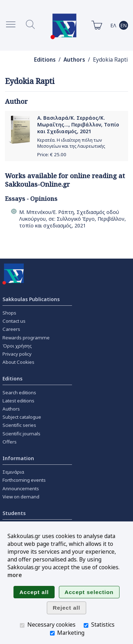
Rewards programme (26, 338)
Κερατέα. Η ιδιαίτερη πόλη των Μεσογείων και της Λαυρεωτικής (71, 143)
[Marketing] (52, 633)
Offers (10, 442)
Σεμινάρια (13, 472)
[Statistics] (86, 625)
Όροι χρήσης (17, 346)
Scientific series (19, 425)
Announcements (21, 488)
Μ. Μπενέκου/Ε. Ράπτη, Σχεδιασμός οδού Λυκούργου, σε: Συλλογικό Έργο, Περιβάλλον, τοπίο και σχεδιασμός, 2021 (73, 219)
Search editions (19, 392)
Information (18, 458)
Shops (9, 313)
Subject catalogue (22, 417)
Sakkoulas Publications (31, 299)
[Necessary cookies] (22, 625)
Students (14, 513)
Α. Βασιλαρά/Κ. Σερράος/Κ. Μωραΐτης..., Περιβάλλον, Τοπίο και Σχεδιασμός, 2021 (78, 125)
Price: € (52, 154)
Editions (45, 60)
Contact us (14, 321)
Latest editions (18, 401)
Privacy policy (17, 354)
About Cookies (18, 362)
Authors (74, 60)
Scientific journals (21, 434)
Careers (11, 329)
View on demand (21, 497)
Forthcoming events (24, 480)
